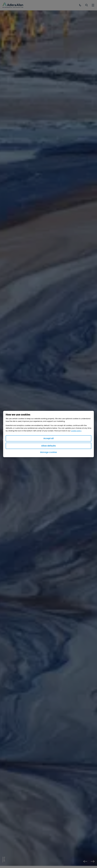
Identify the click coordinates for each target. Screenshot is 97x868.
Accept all (48, 438)
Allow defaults (49, 446)
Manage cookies (49, 452)
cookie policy (76, 431)
